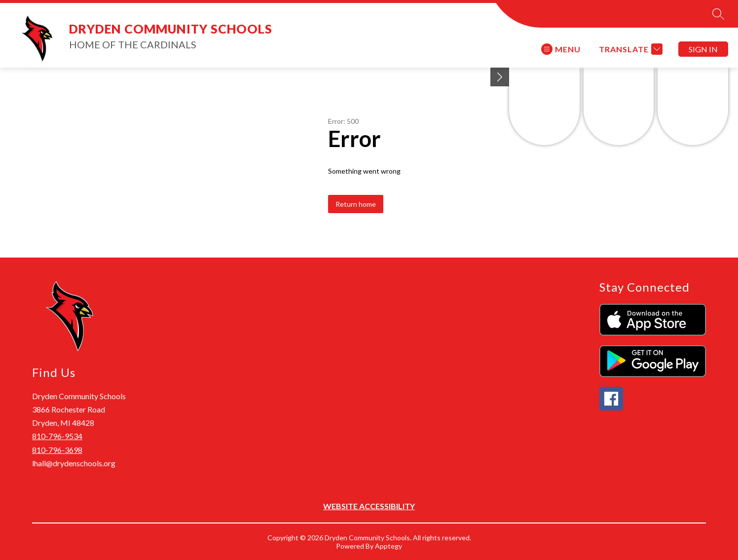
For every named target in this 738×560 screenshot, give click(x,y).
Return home (356, 204)
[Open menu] (561, 49)
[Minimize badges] (500, 77)
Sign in (703, 49)
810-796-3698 (57, 450)
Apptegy (388, 546)
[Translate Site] (629, 49)
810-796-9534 (57, 436)
